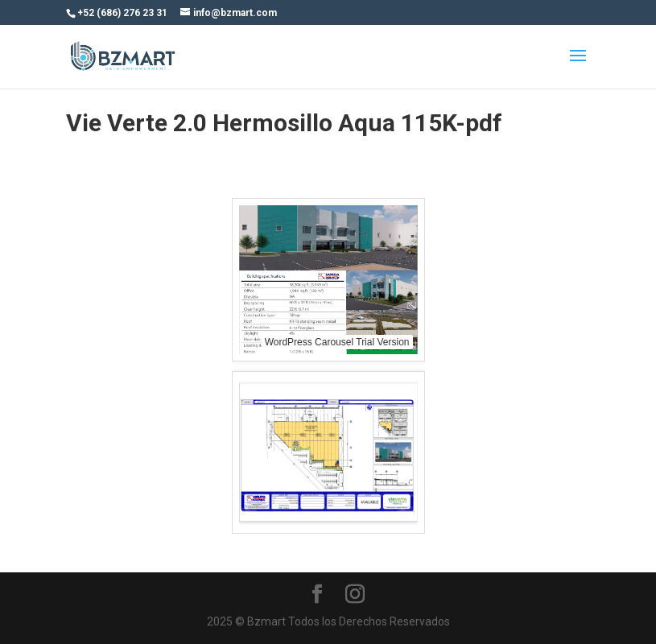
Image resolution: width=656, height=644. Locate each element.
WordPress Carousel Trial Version (337, 342)
